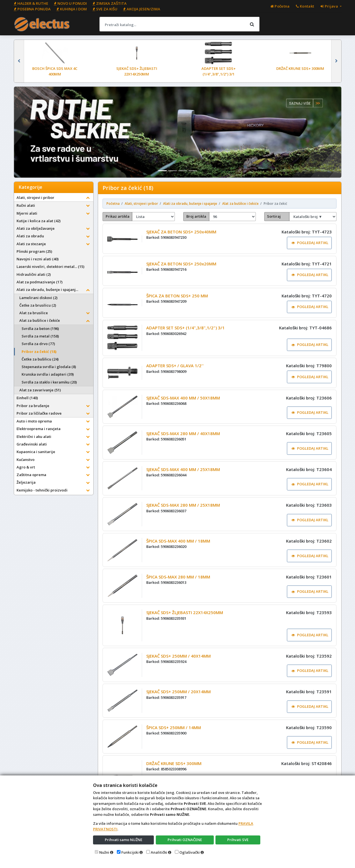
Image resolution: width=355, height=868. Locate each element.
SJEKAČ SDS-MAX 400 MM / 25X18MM (183, 469)
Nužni (104, 852)
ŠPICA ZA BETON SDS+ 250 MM (177, 296)
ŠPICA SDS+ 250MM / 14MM (174, 727)
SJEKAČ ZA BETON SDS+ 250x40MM (181, 232)
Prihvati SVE (238, 840)
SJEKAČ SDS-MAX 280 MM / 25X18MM (183, 505)
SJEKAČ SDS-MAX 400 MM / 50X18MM (183, 398)
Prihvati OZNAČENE (185, 840)
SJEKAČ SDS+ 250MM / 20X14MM (178, 692)
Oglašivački (190, 852)
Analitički (159, 852)
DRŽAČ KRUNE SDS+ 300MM (174, 763)
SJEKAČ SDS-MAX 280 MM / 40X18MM (183, 433)
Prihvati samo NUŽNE (124, 840)
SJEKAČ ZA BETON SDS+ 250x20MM (181, 264)
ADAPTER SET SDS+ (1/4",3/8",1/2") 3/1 (185, 328)
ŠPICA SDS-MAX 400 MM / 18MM (178, 541)
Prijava (330, 6)
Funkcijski (130, 852)
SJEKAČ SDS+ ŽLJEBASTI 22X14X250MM (185, 612)
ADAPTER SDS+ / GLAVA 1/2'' (175, 366)
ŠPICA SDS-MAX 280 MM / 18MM (178, 577)
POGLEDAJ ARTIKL (310, 243)
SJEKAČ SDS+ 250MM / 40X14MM (178, 656)
